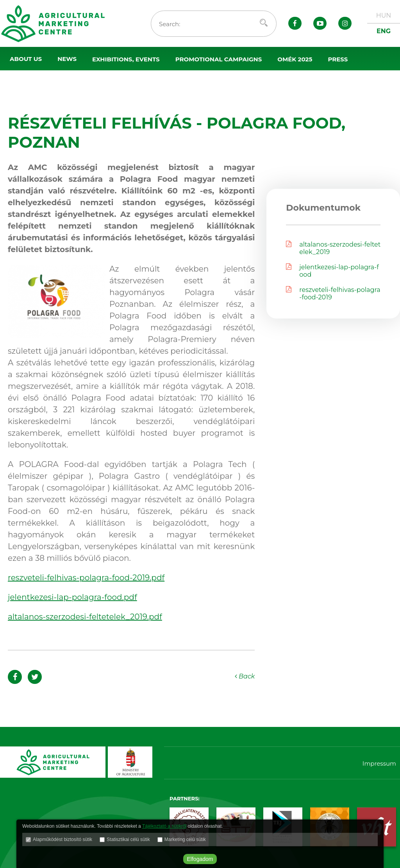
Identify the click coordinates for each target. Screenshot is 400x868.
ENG (384, 31)
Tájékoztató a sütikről (164, 826)
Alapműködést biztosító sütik (62, 839)
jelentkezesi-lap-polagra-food (332, 271)
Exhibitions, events (126, 59)
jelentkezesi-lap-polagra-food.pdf (72, 597)
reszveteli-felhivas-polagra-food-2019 (333, 294)
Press (338, 59)
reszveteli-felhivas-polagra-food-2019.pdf (86, 578)
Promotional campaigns (219, 59)
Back (245, 676)
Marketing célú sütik (185, 839)
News (67, 59)
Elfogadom (200, 859)
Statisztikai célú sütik (128, 839)
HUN (384, 15)
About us (26, 59)
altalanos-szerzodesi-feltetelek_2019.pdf (85, 617)
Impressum (379, 763)
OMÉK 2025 (295, 59)
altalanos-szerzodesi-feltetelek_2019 (333, 248)
